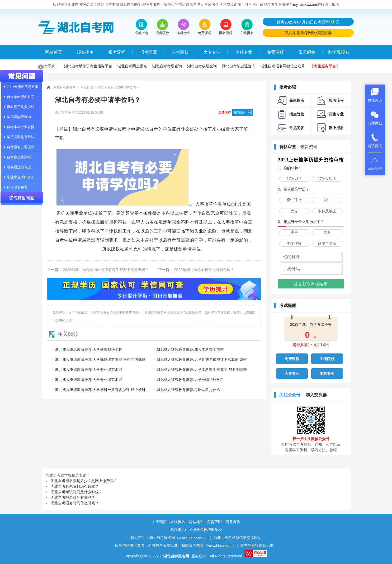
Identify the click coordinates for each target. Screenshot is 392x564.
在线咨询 (375, 95)
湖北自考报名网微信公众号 (283, 66)
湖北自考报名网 (64, 87)
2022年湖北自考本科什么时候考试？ (204, 270)
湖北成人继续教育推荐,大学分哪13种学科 (89, 350)
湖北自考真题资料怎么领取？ (75, 486)
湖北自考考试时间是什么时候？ (77, 492)
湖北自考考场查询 (167, 66)
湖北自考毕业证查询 (239, 66)
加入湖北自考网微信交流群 (308, 33)
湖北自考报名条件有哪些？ (73, 497)
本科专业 (244, 52)
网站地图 (196, 522)
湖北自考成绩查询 (202, 66)
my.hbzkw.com (305, 4)
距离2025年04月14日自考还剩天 (308, 22)
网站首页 (54, 52)
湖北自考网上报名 (132, 66)
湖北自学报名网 (176, 556)
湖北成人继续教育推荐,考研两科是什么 (188, 390)
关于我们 (159, 522)
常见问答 (307, 52)
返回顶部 (375, 163)
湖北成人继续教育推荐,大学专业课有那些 (89, 370)
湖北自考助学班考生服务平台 (88, 66)
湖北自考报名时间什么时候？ (75, 503)
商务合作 (233, 522)
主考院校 (180, 52)
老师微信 (375, 118)
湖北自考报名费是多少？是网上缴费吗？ (84, 481)
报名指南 (85, 52)
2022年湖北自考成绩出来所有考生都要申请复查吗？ (106, 270)
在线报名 (178, 522)
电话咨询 (375, 141)
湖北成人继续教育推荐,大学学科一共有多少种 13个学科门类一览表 (99, 395)
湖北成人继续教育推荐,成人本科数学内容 (190, 350)
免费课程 (275, 52)
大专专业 (212, 52)
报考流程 (117, 52)
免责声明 (214, 522)
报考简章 (149, 52)
